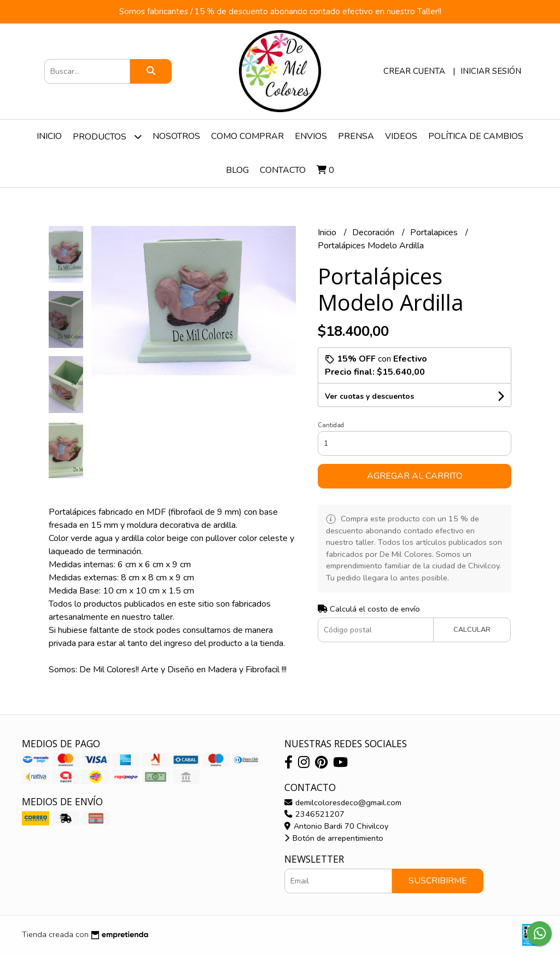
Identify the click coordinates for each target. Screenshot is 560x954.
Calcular (472, 630)
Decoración (374, 232)
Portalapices (435, 232)
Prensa (356, 136)
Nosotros (176, 136)
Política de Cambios (476, 136)
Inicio (49, 136)
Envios (311, 136)
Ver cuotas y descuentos (369, 396)
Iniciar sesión (491, 71)
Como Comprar (247, 136)
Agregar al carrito (415, 476)
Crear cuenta (414, 71)
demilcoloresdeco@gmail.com (343, 802)
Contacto (283, 170)
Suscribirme (438, 881)
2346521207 (314, 814)
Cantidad (331, 425)
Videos (401, 136)
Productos (107, 136)
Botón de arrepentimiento (334, 838)
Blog (237, 170)
